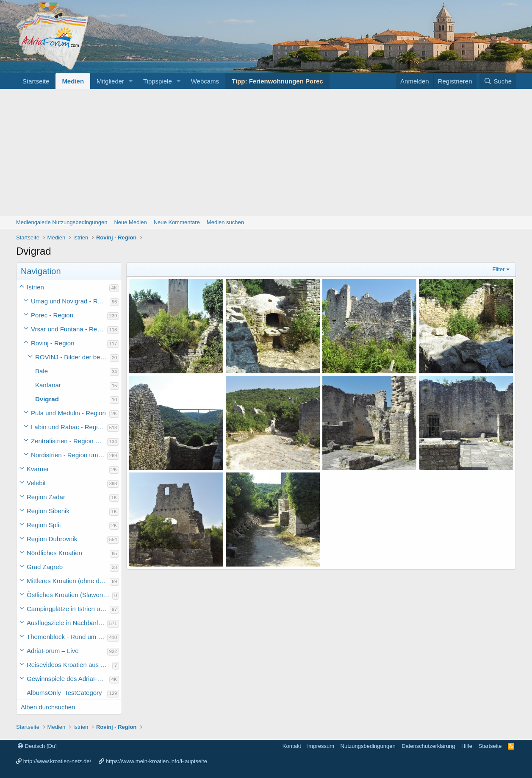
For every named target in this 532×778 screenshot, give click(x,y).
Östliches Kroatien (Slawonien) (69, 595)
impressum (321, 746)
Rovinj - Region (53, 343)
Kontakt (292, 746)
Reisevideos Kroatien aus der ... (69, 665)
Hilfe (467, 746)
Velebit (36, 483)
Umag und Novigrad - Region (70, 301)
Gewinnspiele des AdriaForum (68, 679)
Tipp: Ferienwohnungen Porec (277, 81)
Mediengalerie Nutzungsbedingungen (62, 222)
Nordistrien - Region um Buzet (69, 455)
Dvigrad (47, 399)
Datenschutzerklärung (428, 746)
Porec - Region (52, 315)
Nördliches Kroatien (54, 553)
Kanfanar (48, 385)
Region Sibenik (48, 511)
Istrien (35, 287)
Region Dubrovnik (52, 539)
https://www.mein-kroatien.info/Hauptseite (157, 761)
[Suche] (498, 81)
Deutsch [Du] (37, 746)
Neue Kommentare (177, 222)
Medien (73, 81)
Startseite (36, 81)
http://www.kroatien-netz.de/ (57, 761)
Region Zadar (46, 497)
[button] (131, 81)
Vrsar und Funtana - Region (69, 329)
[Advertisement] (266, 153)
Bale (42, 371)
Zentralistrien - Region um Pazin (69, 441)
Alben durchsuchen (48, 707)
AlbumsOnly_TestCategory (64, 693)
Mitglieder (110, 81)
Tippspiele (158, 81)
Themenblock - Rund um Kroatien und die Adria (67, 637)
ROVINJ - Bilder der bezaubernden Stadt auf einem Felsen (72, 357)
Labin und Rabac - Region (68, 427)
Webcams (205, 81)
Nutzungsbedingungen (368, 746)
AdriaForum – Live (53, 651)
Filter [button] (499, 269)
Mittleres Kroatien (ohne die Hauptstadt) (68, 581)
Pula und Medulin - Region (68, 413)
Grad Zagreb (45, 567)
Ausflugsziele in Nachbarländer (67, 623)
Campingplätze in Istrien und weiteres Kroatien (68, 609)
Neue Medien (130, 222)
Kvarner (38, 469)
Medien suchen (225, 222)
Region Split (44, 525)
